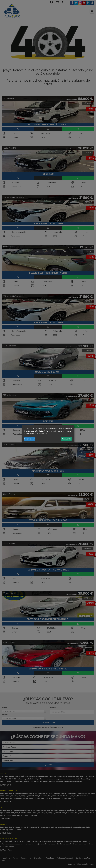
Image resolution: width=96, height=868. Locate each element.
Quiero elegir (29, 439)
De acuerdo (66, 439)
